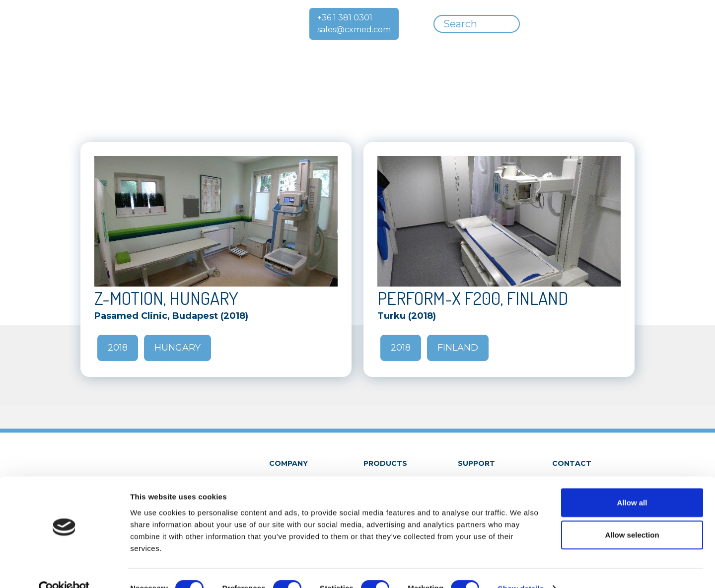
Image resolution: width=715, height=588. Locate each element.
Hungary (178, 348)
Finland (458, 348)
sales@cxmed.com (354, 30)
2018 (118, 348)
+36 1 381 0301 (345, 18)
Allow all (632, 482)
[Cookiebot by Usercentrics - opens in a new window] (64, 569)
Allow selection (632, 515)
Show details (521, 568)
